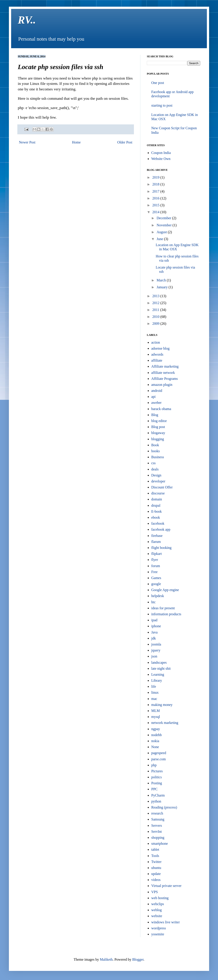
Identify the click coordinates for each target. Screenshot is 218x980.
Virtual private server (166, 886)
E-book (156, 511)
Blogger (138, 959)
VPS (154, 892)
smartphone (160, 844)
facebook (158, 523)
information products (166, 614)
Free (154, 572)
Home (76, 142)
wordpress (159, 928)
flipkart (156, 554)
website (157, 916)
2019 (156, 177)
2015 (156, 205)
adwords (157, 354)
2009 (156, 324)
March (162, 280)
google (156, 584)
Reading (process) (164, 807)
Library (157, 680)
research (157, 813)
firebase (157, 536)
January (163, 287)
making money (162, 705)
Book (155, 445)
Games (156, 578)
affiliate (157, 360)
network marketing (165, 723)
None (155, 747)
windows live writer (166, 922)
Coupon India (161, 153)
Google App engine (165, 590)
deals (155, 469)
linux (155, 692)
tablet (155, 850)
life (154, 686)
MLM (155, 711)
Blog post (158, 427)
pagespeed (159, 753)
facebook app (161, 529)
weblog (156, 910)
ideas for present (163, 608)
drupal (156, 505)
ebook (156, 517)
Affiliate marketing (165, 366)
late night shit (161, 668)
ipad (154, 620)
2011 (156, 310)
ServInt (156, 832)
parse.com (158, 759)
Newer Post (27, 142)
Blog (155, 415)
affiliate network (163, 373)
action (156, 342)
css (153, 463)
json (154, 656)
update (156, 874)
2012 (156, 303)
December (164, 218)
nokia (155, 741)
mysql (156, 717)
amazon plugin (162, 385)
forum (156, 566)
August (162, 232)
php (154, 765)
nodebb (156, 735)
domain (157, 499)
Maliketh (106, 959)
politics (156, 777)
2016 (156, 198)
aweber (156, 403)
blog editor (159, 421)
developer (158, 481)
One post (158, 83)
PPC (154, 789)
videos (156, 880)
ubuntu (156, 868)
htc (153, 602)
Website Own (161, 159)
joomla (156, 644)
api (153, 397)
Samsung (158, 819)
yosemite (158, 934)
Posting (157, 783)
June (160, 239)
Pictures (157, 771)
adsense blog (160, 348)
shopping (158, 838)
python (156, 801)
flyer (155, 560)
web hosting (160, 898)
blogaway (158, 433)
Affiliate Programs (165, 379)
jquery (156, 650)
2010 (156, 317)
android (157, 391)
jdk (153, 638)
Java (154, 632)
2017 (156, 191)
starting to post (162, 105)
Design (156, 475)
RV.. (27, 20)
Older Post (125, 142)
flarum (156, 542)
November (165, 225)
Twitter (156, 862)
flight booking (161, 548)
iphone (156, 626)
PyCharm (158, 795)
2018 (156, 184)
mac (154, 699)
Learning (158, 674)
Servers (157, 826)
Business (158, 457)
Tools (155, 856)
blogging (158, 439)
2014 (156, 212)
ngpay (156, 729)
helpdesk (158, 596)
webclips (158, 904)
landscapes (159, 662)
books (155, 451)
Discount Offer (162, 487)
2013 (156, 296)
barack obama (161, 409)
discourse (158, 493)
